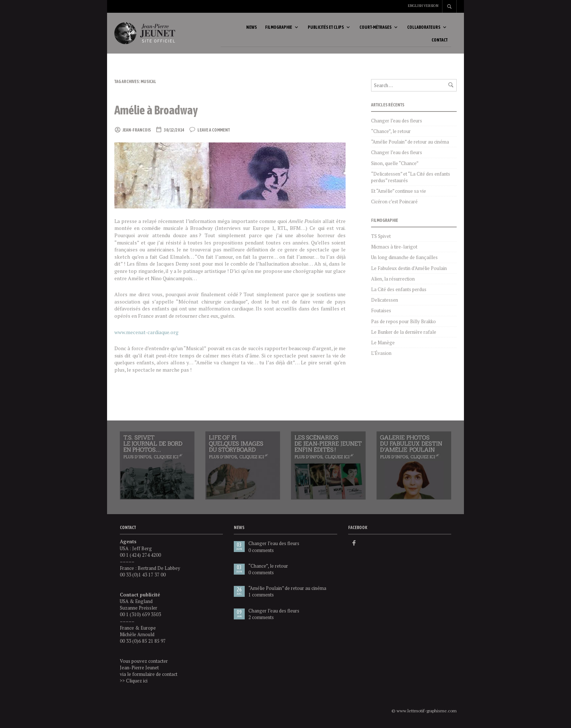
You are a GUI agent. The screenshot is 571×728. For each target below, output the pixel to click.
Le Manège (383, 344)
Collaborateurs (424, 28)
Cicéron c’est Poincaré (394, 203)
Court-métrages (375, 28)
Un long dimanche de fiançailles (404, 259)
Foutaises (381, 312)
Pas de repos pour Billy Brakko (403, 323)
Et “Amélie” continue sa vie (399, 192)
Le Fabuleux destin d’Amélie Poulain (409, 270)
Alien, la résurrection (393, 280)
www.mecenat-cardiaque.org (146, 334)
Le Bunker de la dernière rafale (404, 333)
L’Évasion (381, 355)
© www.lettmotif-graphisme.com (424, 712)
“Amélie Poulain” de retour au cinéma (410, 143)
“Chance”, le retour (391, 133)
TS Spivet (381, 238)
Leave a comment (214, 132)
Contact (440, 41)
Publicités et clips (326, 28)
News (251, 28)
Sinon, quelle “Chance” (395, 165)
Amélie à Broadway (160, 111)
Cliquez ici (137, 682)
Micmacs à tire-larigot (394, 248)
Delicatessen (385, 301)
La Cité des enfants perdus (399, 291)
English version (423, 6)
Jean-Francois (137, 132)
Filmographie (279, 28)
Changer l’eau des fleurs (397, 122)
